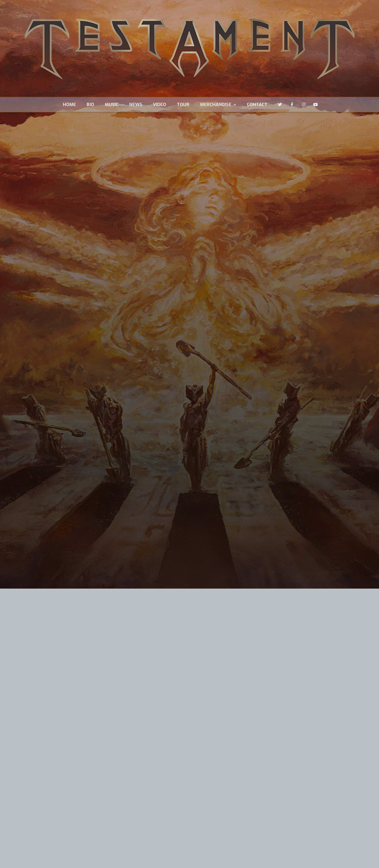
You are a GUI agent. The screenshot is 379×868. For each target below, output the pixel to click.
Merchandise (218, 105)
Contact (257, 105)
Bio (90, 105)
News (136, 105)
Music (112, 105)
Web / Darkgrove (91, 857)
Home (69, 105)
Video (160, 105)
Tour (183, 105)
